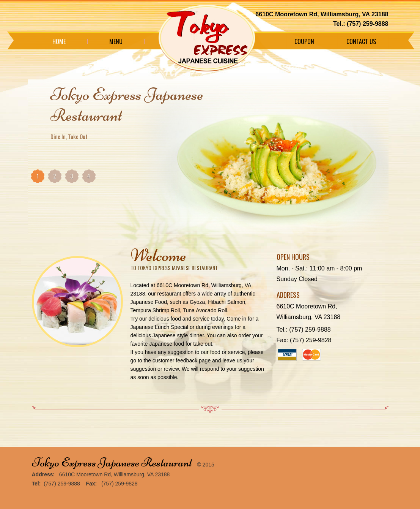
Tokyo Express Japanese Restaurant (112, 462)
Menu (116, 41)
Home (59, 41)
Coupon (304, 41)
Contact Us (361, 41)
